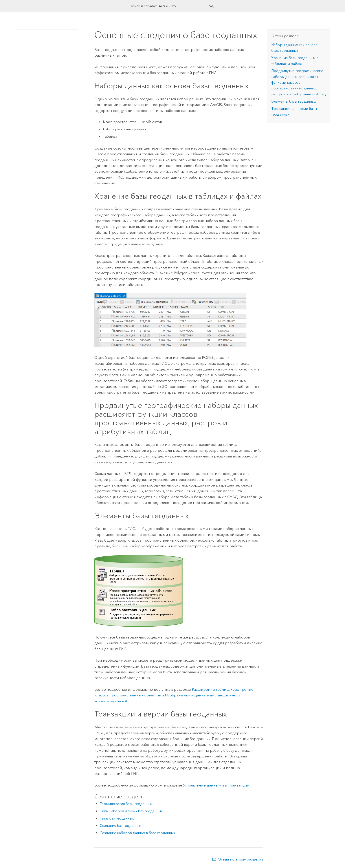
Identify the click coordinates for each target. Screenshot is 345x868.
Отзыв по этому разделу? (241, 859)
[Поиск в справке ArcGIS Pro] (168, 6)
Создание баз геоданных (121, 826)
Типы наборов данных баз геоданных (131, 811)
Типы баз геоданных (117, 818)
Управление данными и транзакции (216, 785)
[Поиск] (212, 6)
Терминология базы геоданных (126, 804)
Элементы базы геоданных (294, 101)
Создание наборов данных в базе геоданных (137, 833)
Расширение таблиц (210, 689)
